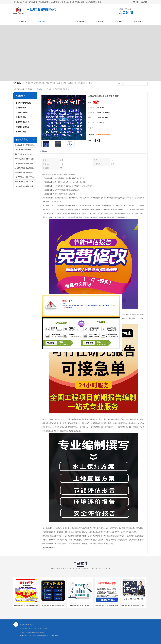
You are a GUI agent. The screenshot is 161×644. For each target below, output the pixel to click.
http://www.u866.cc (49, 548)
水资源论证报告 (22, 112)
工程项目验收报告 (22, 127)
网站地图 (55, 636)
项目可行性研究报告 (23, 103)
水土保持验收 (39, 89)
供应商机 (42, 22)
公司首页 (23, 22)
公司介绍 (80, 22)
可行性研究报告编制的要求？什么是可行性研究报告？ (25, 186)
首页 (23, 89)
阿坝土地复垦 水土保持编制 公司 (53, 606)
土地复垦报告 (21, 117)
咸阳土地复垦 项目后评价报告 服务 (26, 606)
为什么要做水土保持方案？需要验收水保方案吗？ (25, 177)
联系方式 (138, 22)
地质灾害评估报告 (22, 122)
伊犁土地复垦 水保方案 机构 (80, 606)
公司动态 (99, 22)
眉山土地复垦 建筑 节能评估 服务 (107, 606)
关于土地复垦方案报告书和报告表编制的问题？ (25, 173)
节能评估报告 (21, 132)
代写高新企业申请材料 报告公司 (25, 159)
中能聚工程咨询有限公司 (28, 633)
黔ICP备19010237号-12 (42, 629)
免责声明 (40, 636)
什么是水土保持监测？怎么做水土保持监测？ (25, 145)
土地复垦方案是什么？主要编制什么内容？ (25, 168)
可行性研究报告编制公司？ (24, 163)
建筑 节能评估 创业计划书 (24, 154)
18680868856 (103, 134)
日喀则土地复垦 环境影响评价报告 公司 (135, 606)
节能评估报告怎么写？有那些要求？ (25, 182)
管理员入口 (47, 636)
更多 (34, 140)
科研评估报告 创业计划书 (23, 150)
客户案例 (119, 22)
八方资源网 (32, 636)
